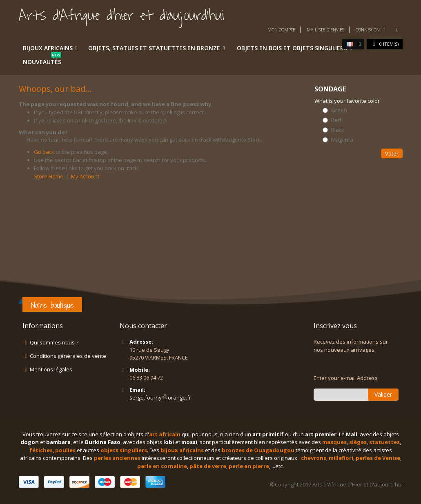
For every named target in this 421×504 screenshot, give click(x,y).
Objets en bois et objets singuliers (292, 48)
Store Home (49, 176)
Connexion (368, 30)
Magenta (342, 140)
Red (336, 120)
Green (339, 110)
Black (338, 130)
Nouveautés (42, 60)
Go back (44, 152)
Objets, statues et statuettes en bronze (154, 48)
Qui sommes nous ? (54, 342)
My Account (85, 176)
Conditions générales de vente (68, 356)
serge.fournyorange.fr (160, 397)
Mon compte (281, 30)
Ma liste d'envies (325, 30)
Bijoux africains (48, 48)
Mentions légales (51, 369)
